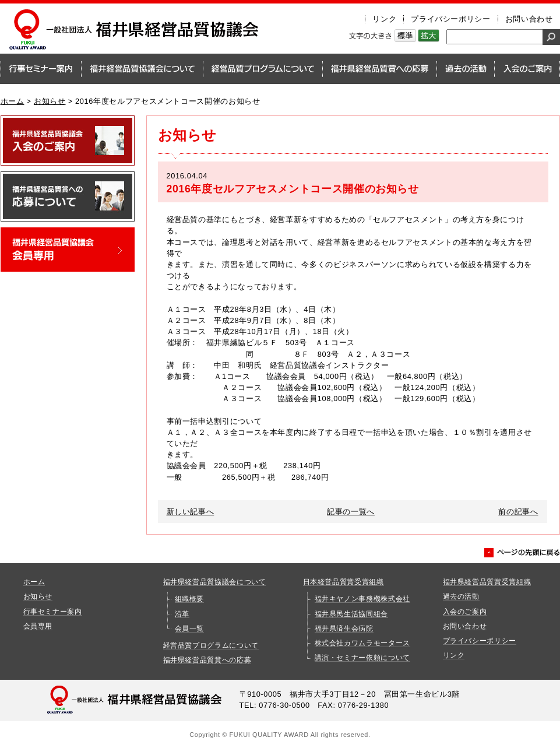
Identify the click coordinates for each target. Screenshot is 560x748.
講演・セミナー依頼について (362, 658)
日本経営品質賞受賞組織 (344, 582)
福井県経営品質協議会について (215, 582)
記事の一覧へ (351, 512)
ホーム (13, 101)
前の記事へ (518, 512)
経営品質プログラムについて (211, 645)
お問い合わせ (529, 19)
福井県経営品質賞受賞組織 (487, 582)
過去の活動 (461, 596)
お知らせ (50, 101)
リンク (384, 19)
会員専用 (38, 626)
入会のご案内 (465, 612)
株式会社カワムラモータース (362, 643)
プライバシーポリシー (450, 19)
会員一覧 (190, 628)
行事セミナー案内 (53, 612)
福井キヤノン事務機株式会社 (362, 599)
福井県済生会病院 (344, 628)
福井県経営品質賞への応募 (207, 660)
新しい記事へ (191, 512)
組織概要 (190, 599)
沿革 (182, 614)
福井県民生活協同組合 (351, 614)
